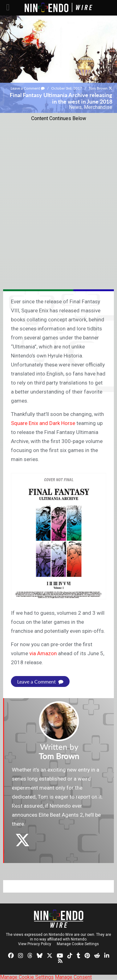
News (75, 107)
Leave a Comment (28, 88)
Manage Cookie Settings (78, 944)
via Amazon (43, 653)
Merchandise (98, 107)
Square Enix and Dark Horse (43, 423)
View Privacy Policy (35, 944)
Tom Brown (98, 88)
